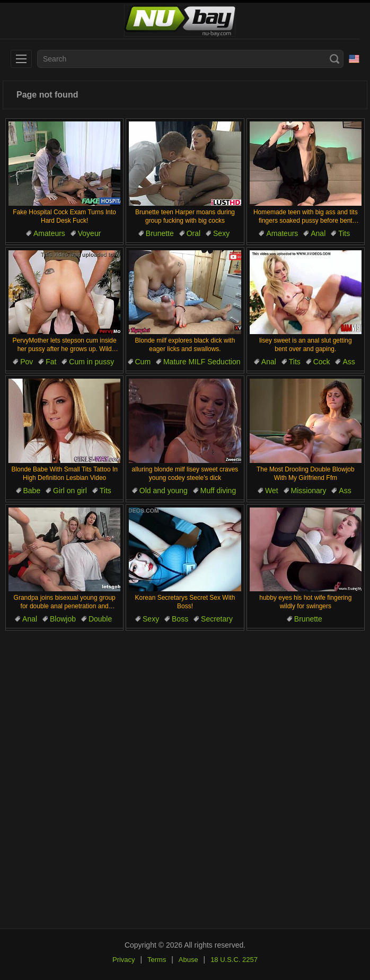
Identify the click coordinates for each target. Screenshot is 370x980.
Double (100, 619)
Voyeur (90, 233)
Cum (143, 362)
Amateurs (49, 233)
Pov (27, 362)
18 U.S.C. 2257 (234, 960)
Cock (322, 362)
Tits (344, 233)
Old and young (164, 491)
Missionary (309, 491)
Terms (157, 960)
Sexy (221, 233)
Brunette (160, 233)
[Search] (334, 59)
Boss (180, 619)
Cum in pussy (91, 362)
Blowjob (63, 619)
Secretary (217, 619)
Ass (349, 362)
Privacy (124, 960)
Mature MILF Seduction (202, 362)
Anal (318, 233)
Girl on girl (70, 491)
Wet (272, 491)
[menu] (21, 59)
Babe (32, 491)
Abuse (188, 960)
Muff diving (218, 491)
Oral (193, 233)
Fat (51, 362)
